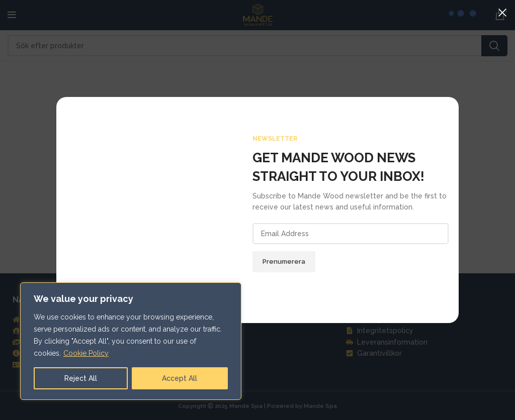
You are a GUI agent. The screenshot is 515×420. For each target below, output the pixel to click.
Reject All (81, 378)
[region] (131, 341)
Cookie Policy (86, 353)
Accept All (180, 378)
